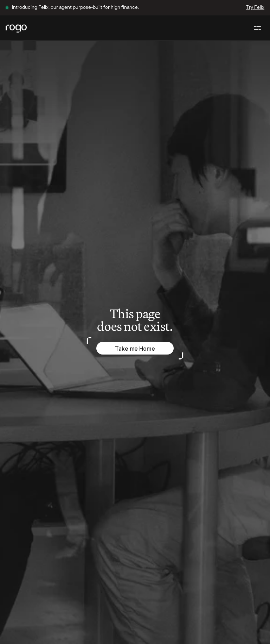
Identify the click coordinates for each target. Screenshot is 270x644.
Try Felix (255, 8)
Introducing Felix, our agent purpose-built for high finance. (75, 8)
